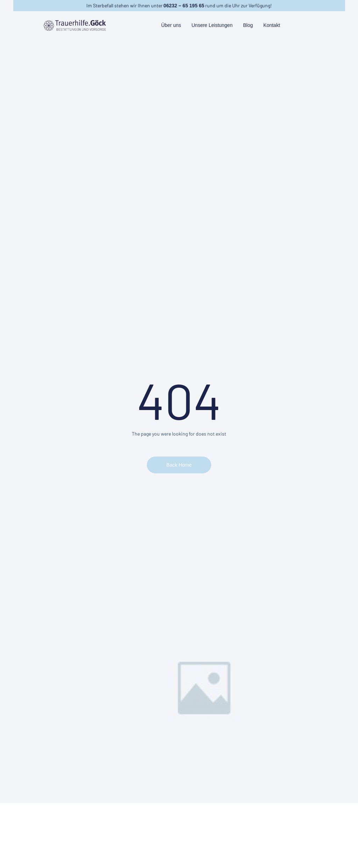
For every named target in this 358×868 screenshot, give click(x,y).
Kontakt (271, 25)
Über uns (171, 25)
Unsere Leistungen (212, 25)
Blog (248, 25)
